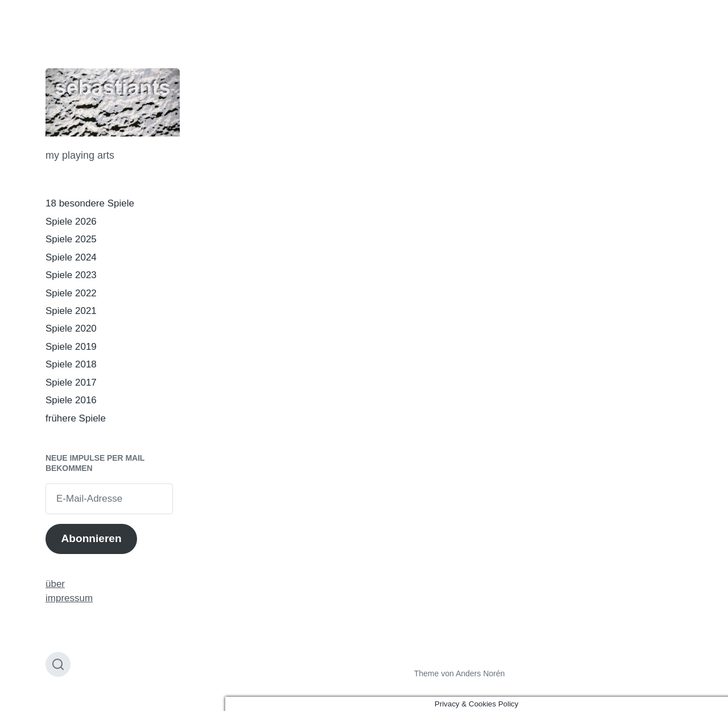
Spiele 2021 (71, 311)
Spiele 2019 (71, 347)
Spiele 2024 (71, 257)
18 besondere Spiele (90, 203)
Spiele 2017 (71, 383)
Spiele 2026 (71, 222)
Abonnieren (91, 538)
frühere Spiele (76, 418)
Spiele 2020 (71, 328)
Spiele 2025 (71, 239)
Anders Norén (480, 673)
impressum (69, 598)
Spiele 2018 (71, 364)
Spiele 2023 (71, 275)
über (55, 584)
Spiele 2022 (71, 293)
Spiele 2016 (71, 400)
